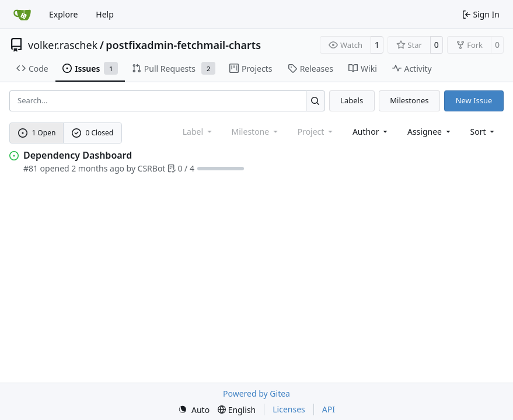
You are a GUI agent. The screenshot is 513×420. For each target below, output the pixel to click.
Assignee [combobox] (430, 132)
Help (105, 14)
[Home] (22, 15)
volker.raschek (63, 45)
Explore (63, 14)
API (329, 409)
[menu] (484, 132)
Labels (352, 100)
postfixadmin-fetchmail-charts (183, 45)
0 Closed (93, 133)
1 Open (37, 133)
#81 (31, 168)
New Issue (474, 100)
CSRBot (152, 168)
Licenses (289, 409)
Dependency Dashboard (78, 155)
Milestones (409, 100)
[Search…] (315, 101)
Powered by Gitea (256, 393)
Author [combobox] (371, 132)
